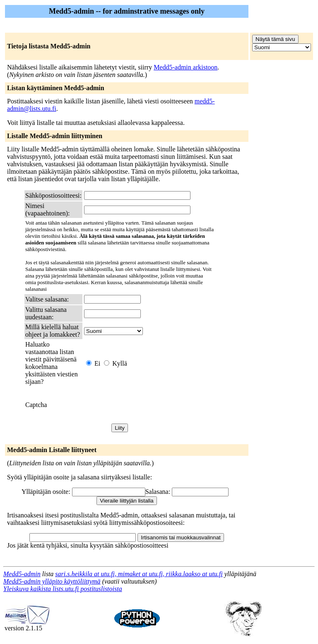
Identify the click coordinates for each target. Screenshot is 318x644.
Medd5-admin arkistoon (185, 67)
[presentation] (147, 405)
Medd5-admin (22, 574)
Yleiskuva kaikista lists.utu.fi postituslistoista (63, 589)
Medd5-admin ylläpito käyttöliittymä (52, 581)
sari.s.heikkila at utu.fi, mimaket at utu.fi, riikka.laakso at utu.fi (139, 574)
